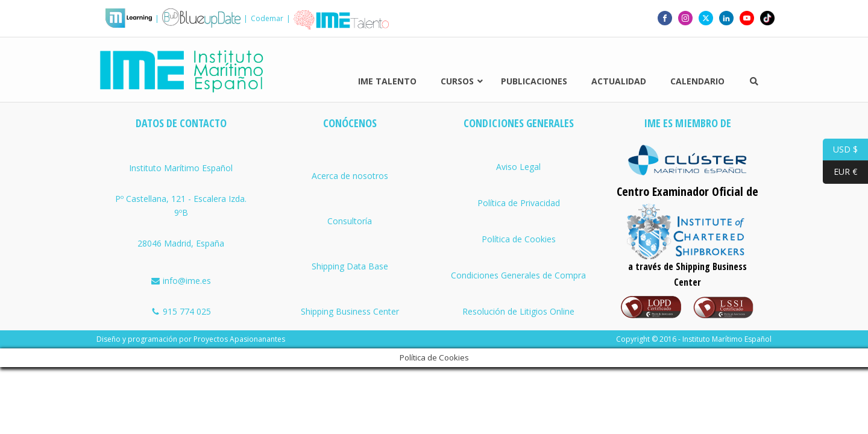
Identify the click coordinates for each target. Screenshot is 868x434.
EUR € (840, 172)
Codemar (267, 17)
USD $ (840, 150)
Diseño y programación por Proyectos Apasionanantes (191, 325)
